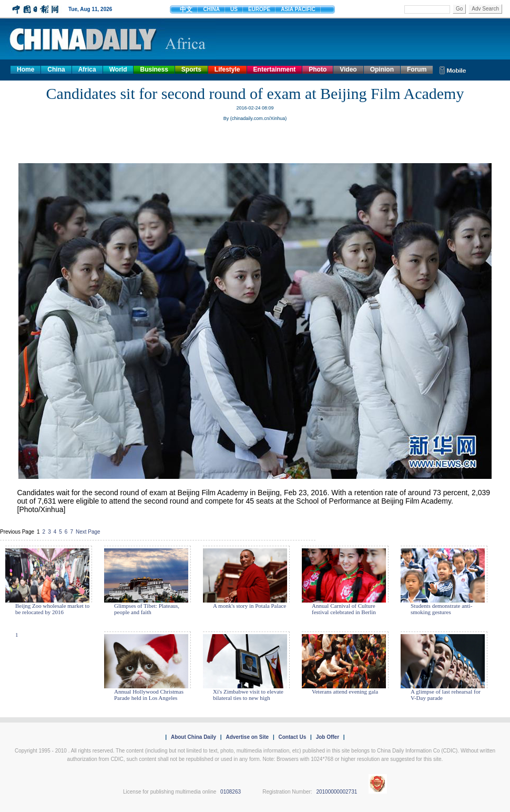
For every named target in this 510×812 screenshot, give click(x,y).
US (234, 9)
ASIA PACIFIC (298, 9)
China (56, 69)
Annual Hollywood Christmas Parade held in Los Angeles (149, 695)
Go (459, 9)
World (118, 69)
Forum (417, 69)
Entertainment (275, 69)
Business (154, 69)
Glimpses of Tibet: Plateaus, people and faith (147, 609)
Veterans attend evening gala (345, 691)
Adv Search (485, 9)
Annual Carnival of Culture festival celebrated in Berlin (344, 609)
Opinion (382, 69)
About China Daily (193, 737)
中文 (186, 9)
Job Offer (328, 737)
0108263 (231, 792)
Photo (318, 69)
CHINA (211, 9)
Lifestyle (227, 69)
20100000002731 (336, 792)
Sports (191, 69)
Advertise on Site (247, 737)
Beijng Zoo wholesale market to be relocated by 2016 (52, 609)
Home (25, 69)
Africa (87, 69)
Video (348, 69)
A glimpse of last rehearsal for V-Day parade (446, 695)
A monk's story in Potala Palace (249, 606)
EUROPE (259, 9)
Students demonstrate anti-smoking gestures (441, 609)
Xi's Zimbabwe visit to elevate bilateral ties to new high (248, 695)
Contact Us (292, 737)
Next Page (88, 532)
